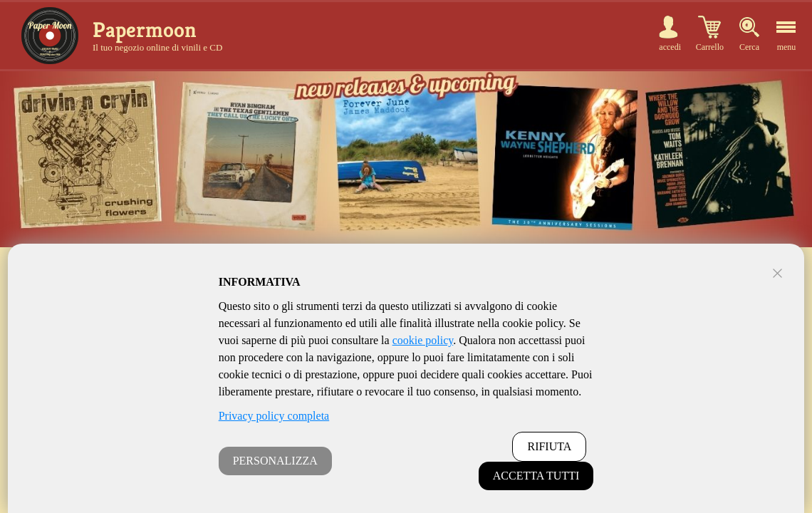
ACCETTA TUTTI (536, 476)
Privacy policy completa (274, 416)
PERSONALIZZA (275, 461)
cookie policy (423, 340)
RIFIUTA (549, 446)
